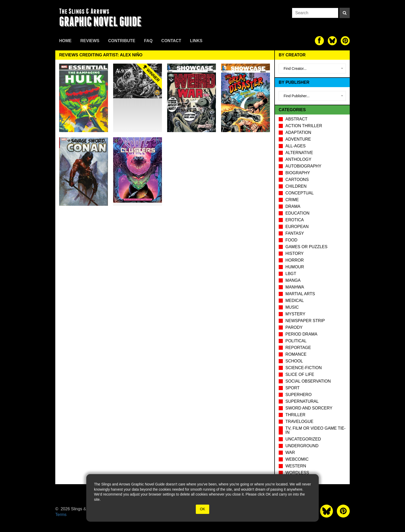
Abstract (296, 119)
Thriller (295, 415)
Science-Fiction (303, 368)
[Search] (345, 13)
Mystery (295, 314)
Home (65, 41)
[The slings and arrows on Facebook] (319, 41)
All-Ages (295, 146)
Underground (302, 446)
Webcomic (297, 459)
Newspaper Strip (305, 321)
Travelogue (299, 421)
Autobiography (303, 166)
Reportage (298, 348)
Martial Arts (300, 294)
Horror (295, 260)
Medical (295, 301)
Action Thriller (304, 126)
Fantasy (295, 233)
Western (296, 466)
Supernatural (302, 401)
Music (292, 307)
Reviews (90, 41)
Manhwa (295, 287)
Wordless (297, 473)
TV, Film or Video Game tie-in (316, 430)
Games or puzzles (306, 247)
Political (296, 341)
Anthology (298, 159)
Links (196, 41)
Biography (298, 173)
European (297, 227)
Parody (294, 327)
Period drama (301, 334)
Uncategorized (303, 439)
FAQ (148, 41)
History (295, 253)
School (294, 361)
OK (202, 509)
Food (291, 240)
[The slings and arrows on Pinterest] (345, 41)
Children (296, 186)
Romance (296, 354)
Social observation (308, 381)
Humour (295, 267)
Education (297, 213)
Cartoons (297, 180)
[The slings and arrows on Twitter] (332, 41)
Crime (292, 200)
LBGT (291, 274)
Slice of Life (300, 374)
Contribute (122, 41)
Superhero (298, 395)
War (290, 453)
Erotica (295, 220)
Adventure (298, 139)
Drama (293, 206)
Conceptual (299, 193)
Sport (293, 388)
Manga (293, 280)
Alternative (299, 153)
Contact (171, 41)
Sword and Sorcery (309, 408)
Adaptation (298, 132)
